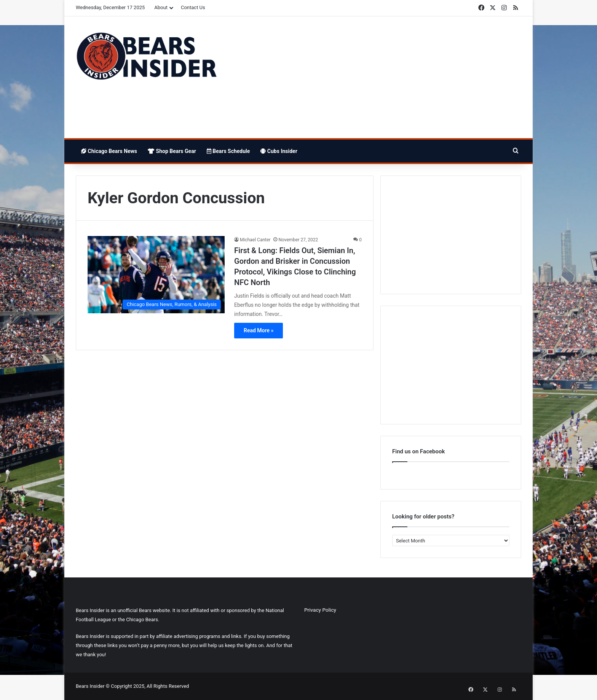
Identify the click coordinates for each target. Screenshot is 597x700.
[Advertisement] (375, 77)
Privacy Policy (320, 610)
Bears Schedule (228, 151)
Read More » (259, 330)
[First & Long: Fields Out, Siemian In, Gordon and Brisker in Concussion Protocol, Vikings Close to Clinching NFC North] (156, 275)
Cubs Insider (279, 151)
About (161, 7)
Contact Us (193, 7)
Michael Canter (255, 240)
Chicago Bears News (109, 151)
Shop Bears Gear (172, 151)
